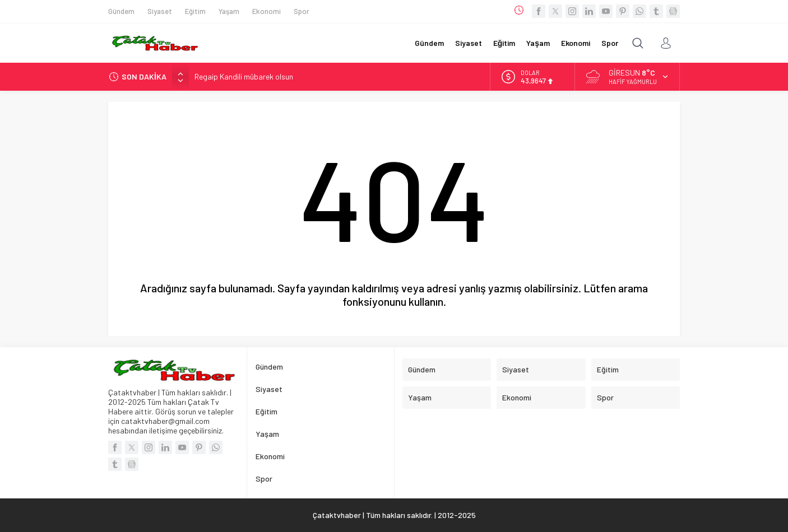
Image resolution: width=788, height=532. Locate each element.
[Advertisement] (52, 168)
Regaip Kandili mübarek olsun (244, 76)
